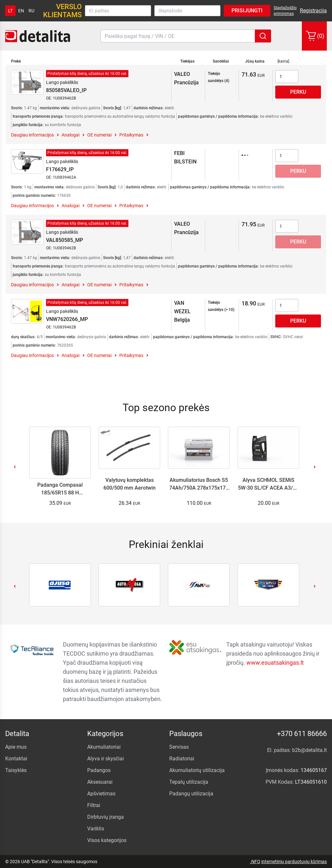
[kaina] (283, 61)
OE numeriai (99, 135)
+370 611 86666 (302, 734)
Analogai (71, 135)
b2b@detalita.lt (309, 750)
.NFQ (255, 862)
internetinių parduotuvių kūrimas (294, 862)
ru (31, 11)
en (21, 11)
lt (10, 11)
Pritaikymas (131, 135)
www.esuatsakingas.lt (275, 663)
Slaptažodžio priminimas (285, 11)
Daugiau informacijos (32, 135)
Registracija (313, 11)
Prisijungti (247, 11)
